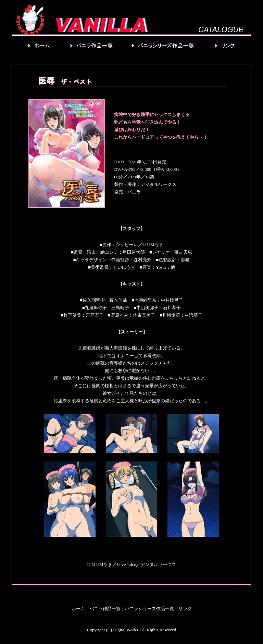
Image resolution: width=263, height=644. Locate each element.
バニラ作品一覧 (105, 609)
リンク (185, 609)
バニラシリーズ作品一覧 (149, 609)
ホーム (78, 609)
